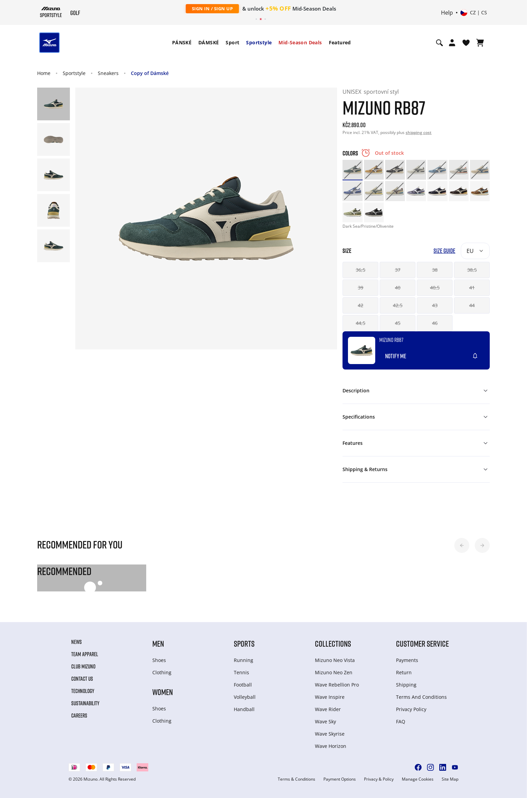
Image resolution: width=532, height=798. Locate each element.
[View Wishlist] (466, 43)
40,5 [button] (435, 288)
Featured (340, 42)
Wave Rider (328, 709)
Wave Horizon (331, 746)
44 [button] (472, 305)
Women (163, 692)
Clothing (162, 672)
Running (244, 660)
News (77, 642)
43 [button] (435, 305)
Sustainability (85, 703)
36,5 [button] (361, 270)
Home (44, 73)
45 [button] (398, 323)
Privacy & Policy (379, 779)
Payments (407, 660)
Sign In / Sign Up (212, 9)
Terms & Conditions (297, 779)
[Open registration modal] (452, 43)
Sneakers (108, 73)
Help (447, 13)
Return (404, 672)
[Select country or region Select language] (474, 13)
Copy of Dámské (150, 73)
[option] (352, 170)
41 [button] (472, 288)
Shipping (406, 685)
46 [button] (435, 323)
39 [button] (361, 288)
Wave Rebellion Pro (337, 685)
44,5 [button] (361, 323)
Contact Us (82, 679)
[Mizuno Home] (51, 12)
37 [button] (398, 270)
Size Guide (444, 251)
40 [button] (398, 288)
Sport (232, 42)
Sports (244, 643)
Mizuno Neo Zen (334, 672)
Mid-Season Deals (300, 42)
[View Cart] (480, 43)
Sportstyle (259, 42)
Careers (79, 716)
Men (158, 643)
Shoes (159, 660)
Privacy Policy (411, 709)
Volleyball (245, 697)
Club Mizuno (83, 666)
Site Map (450, 779)
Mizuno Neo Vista (335, 660)
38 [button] (435, 270)
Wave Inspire (330, 697)
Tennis (241, 672)
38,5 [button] (472, 270)
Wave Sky (325, 721)
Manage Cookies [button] (418, 779)
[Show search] (439, 43)
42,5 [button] (398, 305)
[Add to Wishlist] (482, 353)
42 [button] (361, 305)
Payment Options (340, 779)
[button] (462, 545)
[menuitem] (182, 43)
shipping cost (419, 132)
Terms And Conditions (421, 697)
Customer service (422, 643)
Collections (333, 643)
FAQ (401, 721)
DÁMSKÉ (209, 42)
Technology (83, 691)
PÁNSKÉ (182, 42)
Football (243, 685)
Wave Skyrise (330, 734)
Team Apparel (85, 654)
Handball (244, 709)
